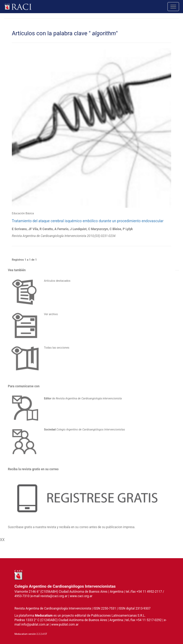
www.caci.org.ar (81, 596)
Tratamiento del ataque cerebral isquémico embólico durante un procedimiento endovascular (88, 221)
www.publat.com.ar (65, 625)
